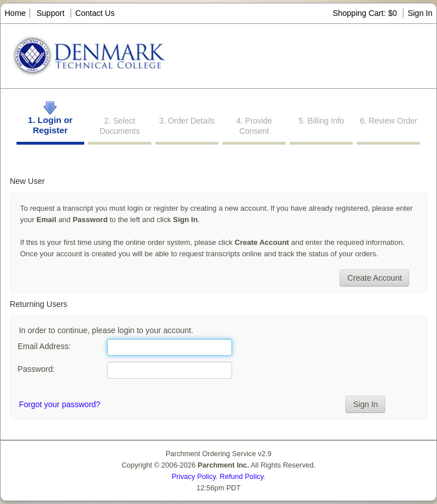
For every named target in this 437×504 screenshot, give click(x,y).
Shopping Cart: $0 (366, 13)
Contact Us (95, 13)
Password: (36, 369)
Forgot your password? (59, 404)
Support (50, 13)
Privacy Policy (194, 477)
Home (15, 13)
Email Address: (44, 346)
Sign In (420, 13)
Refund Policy (242, 477)
